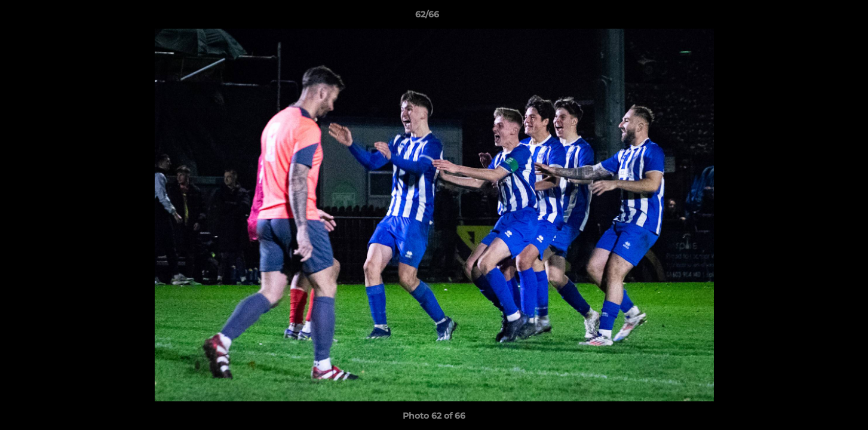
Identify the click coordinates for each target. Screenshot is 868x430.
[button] (818, 17)
